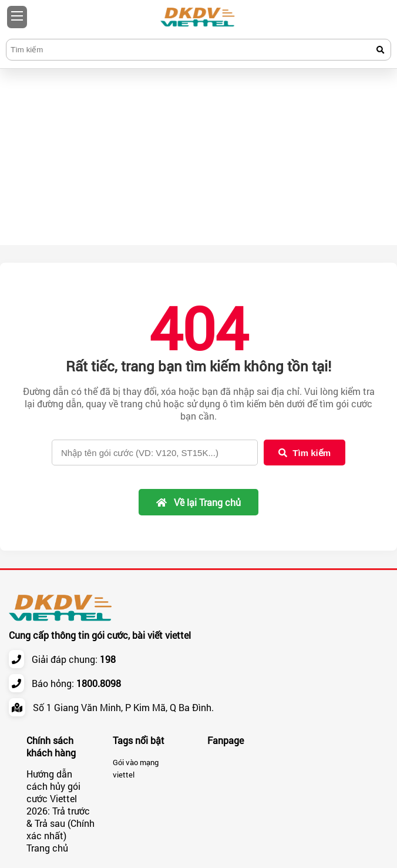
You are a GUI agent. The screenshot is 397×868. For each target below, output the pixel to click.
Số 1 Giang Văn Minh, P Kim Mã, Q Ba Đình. (123, 707)
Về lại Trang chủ (198, 502)
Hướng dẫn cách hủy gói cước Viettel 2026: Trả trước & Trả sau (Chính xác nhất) (60, 805)
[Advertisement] (198, 157)
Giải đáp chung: (74, 659)
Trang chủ (47, 848)
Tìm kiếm (305, 453)
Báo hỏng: (76, 683)
